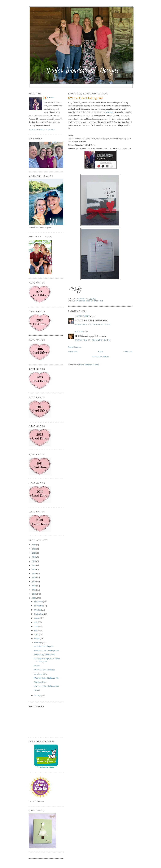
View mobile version (100, 356)
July (36, 622)
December (39, 602)
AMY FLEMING (82, 316)
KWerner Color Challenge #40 (46, 686)
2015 (34, 573)
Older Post (128, 352)
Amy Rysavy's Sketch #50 (44, 654)
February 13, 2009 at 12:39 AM (93, 325)
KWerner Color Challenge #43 (46, 650)
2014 (34, 577)
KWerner (109, 112)
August (37, 618)
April (37, 634)
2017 (34, 565)
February (38, 643)
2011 (34, 590)
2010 (34, 594)
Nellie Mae (80, 332)
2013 (34, 582)
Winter (50, 98)
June (36, 626)
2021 (34, 549)
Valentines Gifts (40, 674)
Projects (37, 666)
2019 (34, 557)
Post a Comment (75, 347)
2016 (34, 569)
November (39, 606)
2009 (34, 598)
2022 (34, 545)
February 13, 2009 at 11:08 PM (93, 340)
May (36, 630)
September (39, 614)
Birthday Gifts (40, 682)
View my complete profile (42, 130)
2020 (34, 553)
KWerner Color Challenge (90, 301)
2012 (34, 586)
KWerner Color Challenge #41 (46, 678)
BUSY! (37, 690)
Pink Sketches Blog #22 (43, 646)
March (37, 639)
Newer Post (73, 352)
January (38, 695)
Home (101, 352)
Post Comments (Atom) (89, 365)
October (38, 610)
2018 (34, 561)
